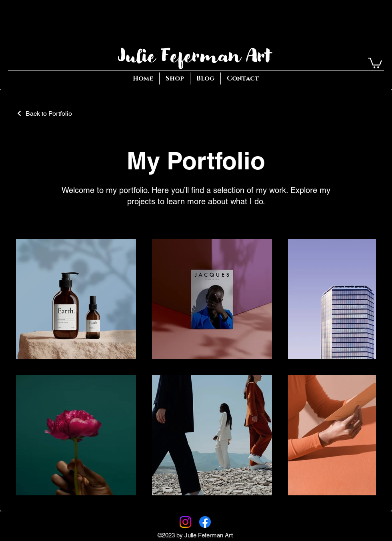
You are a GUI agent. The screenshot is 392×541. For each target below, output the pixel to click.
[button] (375, 62)
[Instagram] (185, 522)
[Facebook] (205, 522)
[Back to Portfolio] (44, 114)
